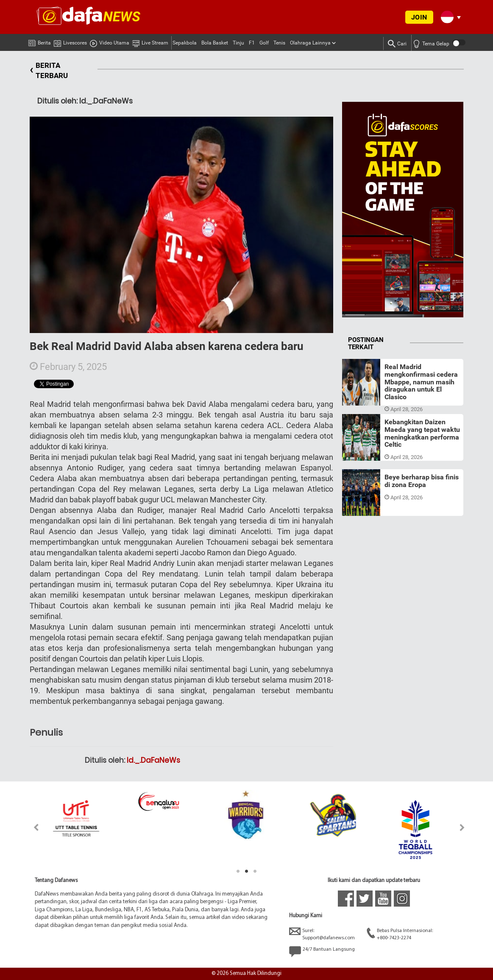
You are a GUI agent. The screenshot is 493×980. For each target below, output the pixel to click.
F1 (252, 43)
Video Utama (110, 42)
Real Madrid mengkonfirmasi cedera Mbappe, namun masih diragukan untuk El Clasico (421, 382)
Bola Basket (215, 43)
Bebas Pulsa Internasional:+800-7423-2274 (400, 934)
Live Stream (150, 42)
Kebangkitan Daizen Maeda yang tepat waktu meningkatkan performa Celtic (422, 433)
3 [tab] (255, 871)
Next (462, 827)
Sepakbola (185, 43)
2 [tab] (247, 871)
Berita (40, 41)
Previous (31, 827)
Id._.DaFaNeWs (153, 760)
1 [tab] (238, 871)
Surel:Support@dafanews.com (322, 934)
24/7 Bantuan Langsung (322, 952)
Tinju (238, 43)
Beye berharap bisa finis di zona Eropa (422, 481)
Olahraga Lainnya (310, 43)
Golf (264, 43)
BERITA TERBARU (49, 71)
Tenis (279, 43)
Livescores (70, 41)
